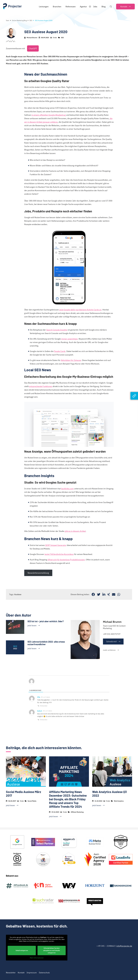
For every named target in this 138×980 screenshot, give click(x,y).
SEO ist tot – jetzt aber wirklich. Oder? (46, 621)
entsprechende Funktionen (41, 386)
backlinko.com (67, 489)
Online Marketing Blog (19, 20)
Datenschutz (44, 973)
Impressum (32, 973)
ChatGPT (33, 48)
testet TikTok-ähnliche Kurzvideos (59, 554)
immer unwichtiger (69, 339)
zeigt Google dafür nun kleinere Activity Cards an (80, 310)
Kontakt (21, 973)
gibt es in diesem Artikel (75, 531)
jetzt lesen (32, 625)
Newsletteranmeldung (38, 573)
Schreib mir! (112, 642)
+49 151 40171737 (112, 634)
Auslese (18, 594)
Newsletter (11, 973)
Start (8, 20)
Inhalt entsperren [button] (22, 950)
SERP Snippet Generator (56, 545)
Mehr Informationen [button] (37, 958)
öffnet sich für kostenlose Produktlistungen (66, 560)
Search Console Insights (57, 330)
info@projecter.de (124, 946)
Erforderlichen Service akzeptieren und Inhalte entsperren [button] (52, 950)
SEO (31, 20)
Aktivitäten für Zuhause (71, 360)
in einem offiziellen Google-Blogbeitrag (49, 115)
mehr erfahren (109, 650)
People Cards (60, 351)
